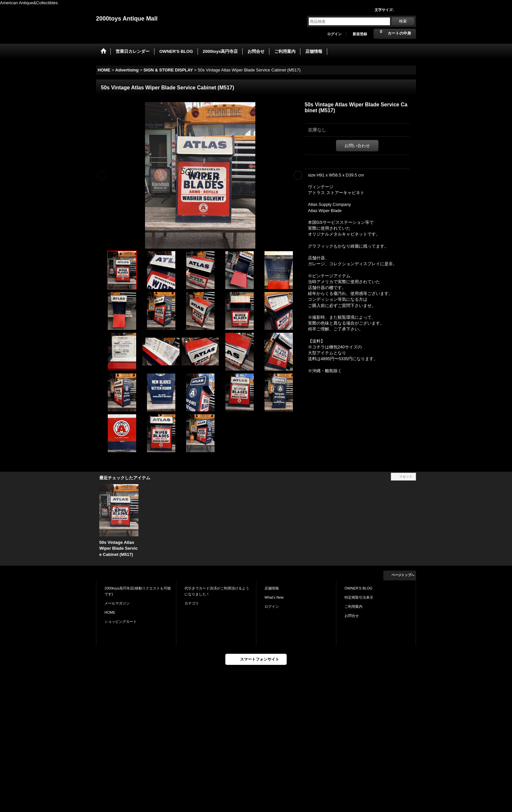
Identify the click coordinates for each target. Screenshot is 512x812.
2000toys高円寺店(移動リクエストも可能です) (138, 591)
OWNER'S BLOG (359, 588)
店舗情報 (272, 588)
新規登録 (360, 34)
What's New (274, 597)
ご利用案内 (353, 606)
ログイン (334, 34)
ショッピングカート (121, 621)
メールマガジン (117, 603)
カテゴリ (192, 603)
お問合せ (352, 616)
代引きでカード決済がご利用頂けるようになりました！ (217, 591)
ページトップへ (403, 575)
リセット (406, 476)
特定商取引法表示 (359, 597)
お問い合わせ (357, 146)
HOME (110, 612)
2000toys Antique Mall (127, 19)
